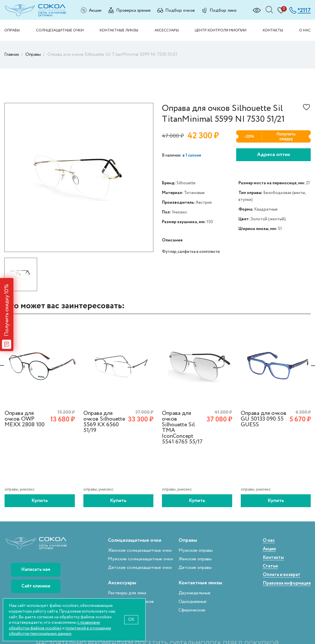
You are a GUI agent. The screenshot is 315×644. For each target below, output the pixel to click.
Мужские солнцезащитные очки (140, 559)
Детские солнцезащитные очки (140, 568)
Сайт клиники (36, 586)
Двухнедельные (194, 593)
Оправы (12, 30)
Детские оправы (195, 568)
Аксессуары (167, 30)
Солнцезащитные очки (60, 30)
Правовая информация (287, 584)
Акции (95, 10)
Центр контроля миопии (221, 30)
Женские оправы (195, 559)
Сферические (192, 610)
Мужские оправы (196, 550)
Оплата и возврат (282, 575)
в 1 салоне (192, 155)
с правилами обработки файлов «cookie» (54, 625)
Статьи (270, 566)
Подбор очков (180, 10)
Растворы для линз (127, 593)
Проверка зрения (133, 10)
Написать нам (36, 570)
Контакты (273, 30)
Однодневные (192, 602)
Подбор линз (223, 10)
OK (131, 620)
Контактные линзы (119, 30)
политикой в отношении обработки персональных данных (60, 631)
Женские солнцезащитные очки (140, 550)
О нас (305, 30)
